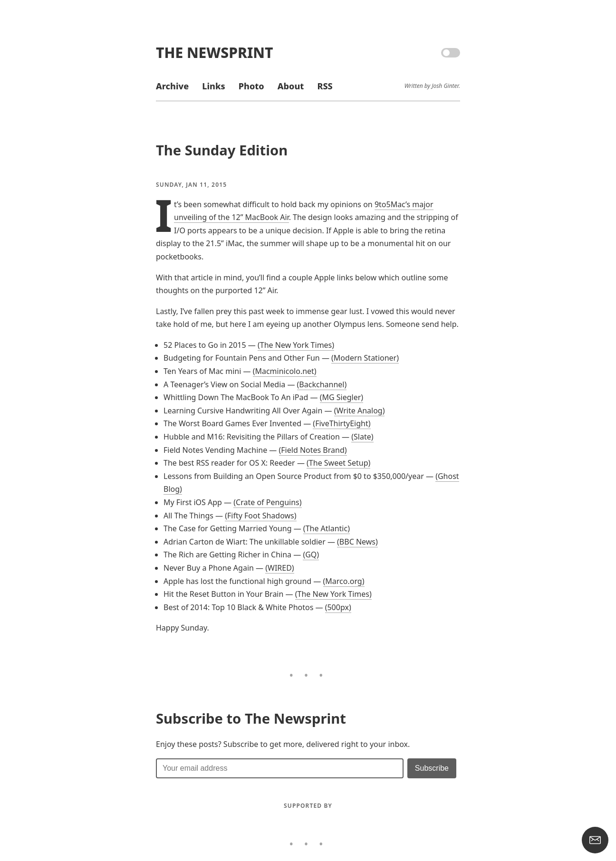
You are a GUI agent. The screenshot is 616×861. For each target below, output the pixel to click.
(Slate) (362, 437)
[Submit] (432, 768)
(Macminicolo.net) (285, 371)
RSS (325, 86)
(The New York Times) (296, 345)
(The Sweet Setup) (338, 463)
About (291, 86)
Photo (251, 86)
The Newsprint (214, 53)
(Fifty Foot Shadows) (260, 516)
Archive (172, 86)
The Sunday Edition (222, 150)
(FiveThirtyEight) (342, 423)
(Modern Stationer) (365, 358)
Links (213, 86)
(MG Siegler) (342, 397)
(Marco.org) (344, 581)
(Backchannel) (322, 384)
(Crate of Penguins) (267, 502)
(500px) (338, 607)
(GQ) (311, 555)
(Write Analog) (360, 411)
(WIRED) (279, 568)
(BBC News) (357, 542)
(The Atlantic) (327, 528)
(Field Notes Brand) (313, 450)
